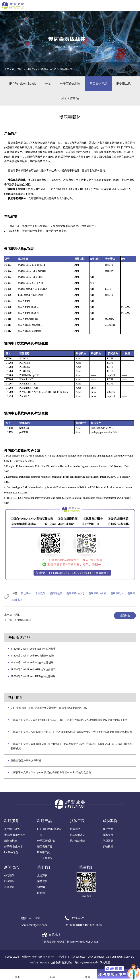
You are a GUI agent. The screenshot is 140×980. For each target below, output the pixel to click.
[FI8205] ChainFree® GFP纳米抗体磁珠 (33, 669)
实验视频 (108, 846)
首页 (20, 69)
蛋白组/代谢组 (12, 829)
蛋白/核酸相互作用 (15, 835)
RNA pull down (78, 957)
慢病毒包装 (56, 593)
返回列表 (125, 616)
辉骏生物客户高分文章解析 (26, 760)
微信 (87, 977)
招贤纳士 (42, 887)
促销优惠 (9, 887)
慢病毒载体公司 (75, 593)
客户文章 (108, 829)
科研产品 (32, 69)
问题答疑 (108, 841)
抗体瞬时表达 (78, 835)
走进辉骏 (42, 875)
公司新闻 (9, 875)
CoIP (127, 957)
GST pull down (114, 957)
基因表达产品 (48, 69)
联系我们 (42, 893)
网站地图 (105, 963)
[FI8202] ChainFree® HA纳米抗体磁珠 (32, 656)
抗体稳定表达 (78, 841)
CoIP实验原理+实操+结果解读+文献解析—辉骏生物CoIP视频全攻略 (49, 708)
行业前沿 (9, 881)
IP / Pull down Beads (23, 84)
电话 (52, 977)
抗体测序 (75, 829)
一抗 (48, 84)
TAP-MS (44, 963)
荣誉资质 (42, 881)
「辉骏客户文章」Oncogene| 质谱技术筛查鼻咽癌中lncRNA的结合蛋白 (51, 772)
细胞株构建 (11, 841)
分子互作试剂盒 (70, 84)
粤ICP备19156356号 (86, 963)
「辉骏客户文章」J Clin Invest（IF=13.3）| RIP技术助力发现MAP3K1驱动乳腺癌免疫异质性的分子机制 (69, 720)
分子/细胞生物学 (13, 846)
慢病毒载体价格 (97, 593)
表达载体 (26, 593)
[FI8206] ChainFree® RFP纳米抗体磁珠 (33, 676)
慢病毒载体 (117, 593)
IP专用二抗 (124, 84)
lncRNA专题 (11, 852)
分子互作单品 (70, 98)
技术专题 (108, 835)
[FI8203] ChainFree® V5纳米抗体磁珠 (32, 662)
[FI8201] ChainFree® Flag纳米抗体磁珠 (33, 649)
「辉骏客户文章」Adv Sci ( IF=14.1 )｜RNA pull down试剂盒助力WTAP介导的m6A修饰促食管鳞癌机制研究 (71, 732)
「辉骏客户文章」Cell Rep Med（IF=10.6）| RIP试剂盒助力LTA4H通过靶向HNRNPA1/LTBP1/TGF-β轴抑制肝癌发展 (72, 746)
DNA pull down (96, 957)
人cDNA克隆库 (23, 620)
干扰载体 (40, 593)
